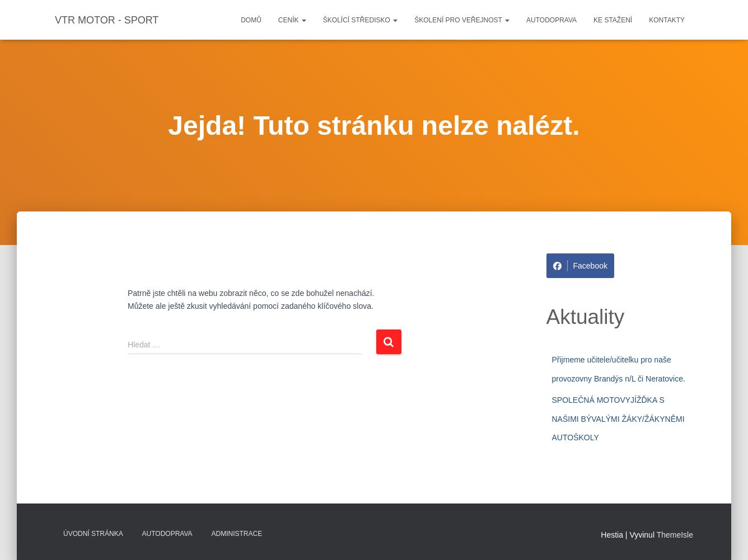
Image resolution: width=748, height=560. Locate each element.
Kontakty (667, 20)
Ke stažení (613, 20)
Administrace (237, 534)
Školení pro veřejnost (462, 20)
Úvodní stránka (93, 534)
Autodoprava (551, 20)
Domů (251, 20)
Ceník (292, 20)
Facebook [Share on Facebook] (580, 266)
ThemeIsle (675, 535)
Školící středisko (360, 20)
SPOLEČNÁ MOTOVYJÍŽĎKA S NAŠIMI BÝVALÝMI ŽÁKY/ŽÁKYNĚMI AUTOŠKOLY (618, 419)
